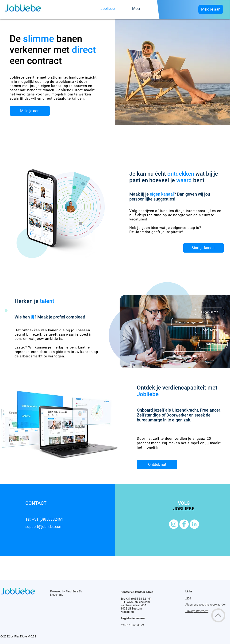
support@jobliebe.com (44, 527)
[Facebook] (184, 524)
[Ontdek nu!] (157, 465)
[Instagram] (174, 524)
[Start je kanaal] (203, 248)
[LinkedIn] (194, 524)
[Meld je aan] (211, 9)
